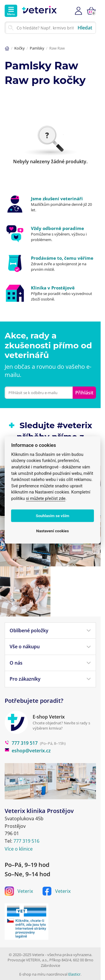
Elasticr (74, 974)
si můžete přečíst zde (46, 499)
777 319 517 (21, 743)
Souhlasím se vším (53, 516)
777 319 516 (26, 841)
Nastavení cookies (52, 531)
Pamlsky (37, 48)
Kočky (20, 48)
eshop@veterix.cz (28, 751)
